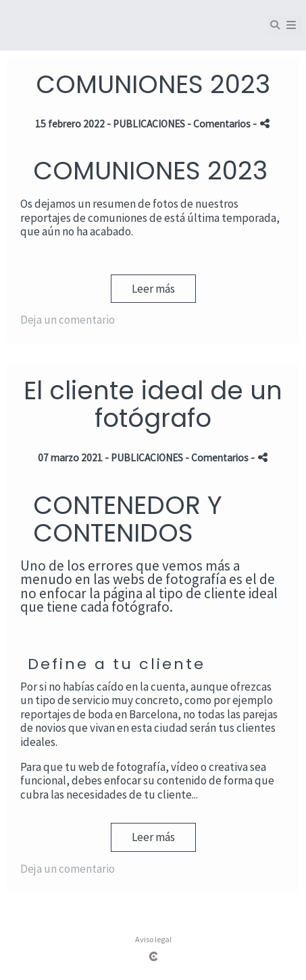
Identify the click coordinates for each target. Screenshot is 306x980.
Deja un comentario (68, 320)
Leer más (153, 289)
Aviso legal (153, 939)
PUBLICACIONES (149, 124)
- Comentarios (220, 124)
